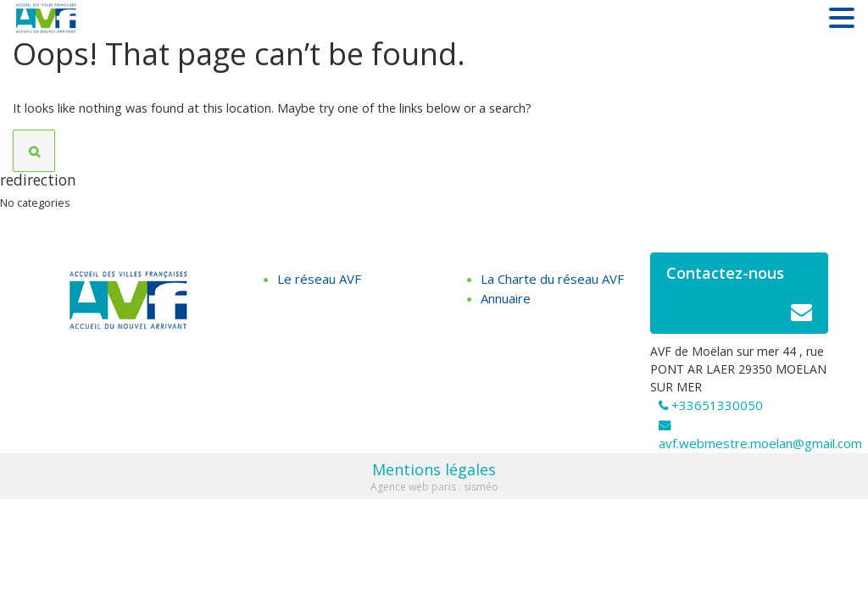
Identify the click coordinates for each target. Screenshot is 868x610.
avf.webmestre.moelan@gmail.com (760, 443)
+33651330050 (717, 405)
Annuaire (506, 298)
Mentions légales (434, 469)
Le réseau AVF (319, 279)
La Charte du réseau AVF (552, 279)
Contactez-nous (739, 298)
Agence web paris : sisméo (434, 487)
